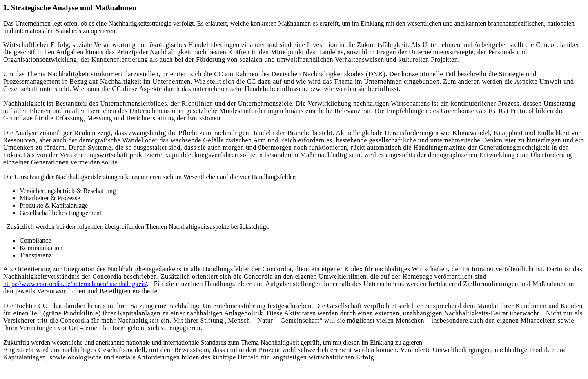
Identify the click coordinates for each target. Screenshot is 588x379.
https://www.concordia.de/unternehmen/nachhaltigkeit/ (75, 284)
